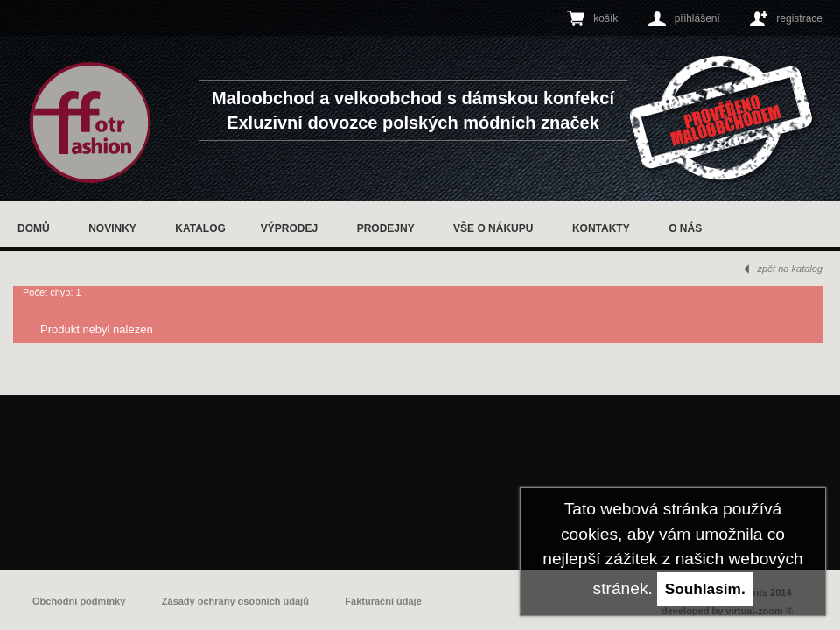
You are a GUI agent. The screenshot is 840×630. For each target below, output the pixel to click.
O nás (685, 228)
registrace (799, 18)
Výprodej (289, 228)
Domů (34, 228)
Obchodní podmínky (79, 601)
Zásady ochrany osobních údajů (235, 601)
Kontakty (601, 228)
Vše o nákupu (493, 228)
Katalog (200, 228)
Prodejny (386, 228)
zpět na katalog (790, 269)
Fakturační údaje (383, 601)
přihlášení (697, 18)
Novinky (112, 228)
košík (605, 18)
